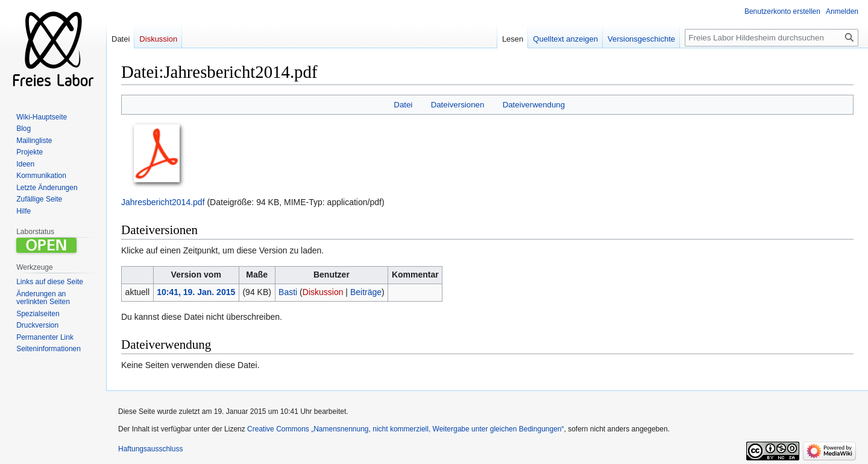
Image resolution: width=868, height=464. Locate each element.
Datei (403, 105)
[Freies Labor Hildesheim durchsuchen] (772, 38)
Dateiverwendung (534, 105)
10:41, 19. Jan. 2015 (196, 292)
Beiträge (366, 292)
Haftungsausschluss (150, 449)
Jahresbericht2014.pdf (163, 202)
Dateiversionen (458, 105)
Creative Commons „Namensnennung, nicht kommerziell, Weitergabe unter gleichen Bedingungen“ (405, 429)
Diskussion (323, 292)
